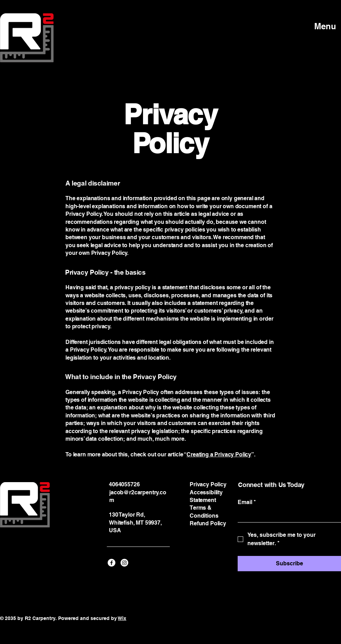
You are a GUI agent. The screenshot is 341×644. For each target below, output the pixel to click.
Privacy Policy (208, 484)
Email (247, 502)
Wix (122, 618)
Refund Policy (208, 523)
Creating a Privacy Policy (219, 454)
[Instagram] (124, 563)
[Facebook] (112, 563)
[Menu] (318, 26)
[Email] (287, 516)
